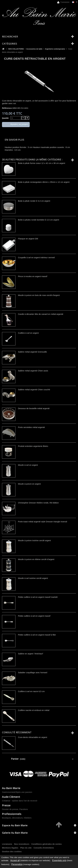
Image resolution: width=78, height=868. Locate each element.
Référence (7, 108)
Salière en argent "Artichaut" (31, 654)
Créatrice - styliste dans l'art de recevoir (20, 801)
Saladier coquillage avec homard (33, 672)
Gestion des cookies (12, 851)
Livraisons (7, 844)
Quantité (5, 118)
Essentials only (59, 860)
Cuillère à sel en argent (28, 333)
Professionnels (12, 814)
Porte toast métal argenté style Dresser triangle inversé (43, 522)
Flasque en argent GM (28, 239)
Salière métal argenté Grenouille (32, 352)
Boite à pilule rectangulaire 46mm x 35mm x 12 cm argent (44, 182)
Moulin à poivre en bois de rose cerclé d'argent (39, 295)
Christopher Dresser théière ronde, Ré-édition (38, 503)
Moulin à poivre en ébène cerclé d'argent (36, 559)
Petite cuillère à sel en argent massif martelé (38, 597)
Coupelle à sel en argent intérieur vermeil (36, 257)
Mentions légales (10, 848)
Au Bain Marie (11, 788)
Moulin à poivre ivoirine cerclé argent (34, 540)
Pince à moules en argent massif (33, 276)
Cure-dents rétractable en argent (33, 737)
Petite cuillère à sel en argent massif (34, 616)
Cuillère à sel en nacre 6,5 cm (31, 691)
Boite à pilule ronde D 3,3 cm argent (34, 201)
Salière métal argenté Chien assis (33, 371)
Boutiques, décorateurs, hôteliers (17, 818)
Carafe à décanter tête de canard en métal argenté (41, 314)
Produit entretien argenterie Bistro (33, 446)
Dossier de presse (10, 809)
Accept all (15, 860)
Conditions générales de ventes (46, 844)
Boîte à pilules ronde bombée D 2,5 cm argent (39, 220)
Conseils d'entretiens (44, 848)
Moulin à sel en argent (28, 465)
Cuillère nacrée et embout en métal (34, 710)
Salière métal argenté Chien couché (34, 390)
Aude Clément (11, 797)
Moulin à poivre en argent (29, 484)
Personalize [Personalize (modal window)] (17, 864)
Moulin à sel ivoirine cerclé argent (33, 578)
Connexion (63, 2)
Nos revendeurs (22, 844)
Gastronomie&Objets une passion (17, 792)
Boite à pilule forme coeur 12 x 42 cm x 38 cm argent (42, 163)
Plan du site (26, 848)
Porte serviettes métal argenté (31, 427)
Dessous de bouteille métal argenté (34, 408)
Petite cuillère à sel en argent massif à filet (37, 635)
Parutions (24, 809)
